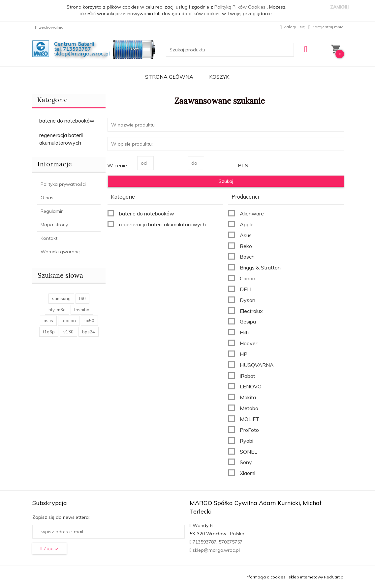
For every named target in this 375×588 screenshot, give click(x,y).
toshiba (82, 310)
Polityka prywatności (63, 184)
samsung (61, 298)
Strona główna (169, 77)
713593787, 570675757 (216, 542)
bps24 (89, 332)
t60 (82, 298)
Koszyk (219, 77)
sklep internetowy (306, 577)
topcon (69, 321)
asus (48, 321)
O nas (47, 198)
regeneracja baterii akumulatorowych (61, 139)
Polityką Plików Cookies (241, 7)
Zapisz (49, 548)
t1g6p (49, 332)
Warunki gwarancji (61, 252)
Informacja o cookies (266, 577)
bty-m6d (57, 310)
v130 (68, 332)
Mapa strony (54, 225)
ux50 (89, 321)
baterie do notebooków (67, 121)
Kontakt (49, 238)
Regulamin (52, 211)
